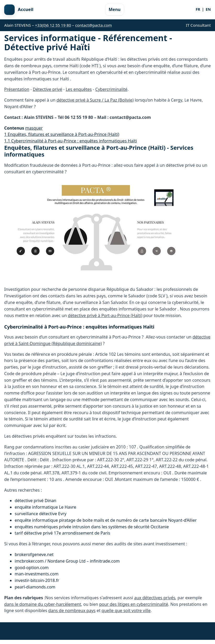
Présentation (17, 89)
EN (208, 9)
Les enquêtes (79, 89)
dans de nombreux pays (72, 610)
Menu (115, 9)
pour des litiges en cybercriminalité (134, 604)
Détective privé (47, 89)
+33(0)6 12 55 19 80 (53, 25)
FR (198, 9)
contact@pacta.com (93, 25)
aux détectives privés (155, 598)
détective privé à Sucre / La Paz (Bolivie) (95, 100)
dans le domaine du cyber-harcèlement (43, 604)
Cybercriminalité (111, 89)
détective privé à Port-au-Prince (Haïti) (105, 315)
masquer (34, 128)
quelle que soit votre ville (126, 610)
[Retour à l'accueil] (19, 10)
